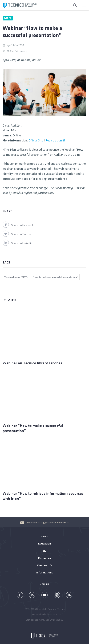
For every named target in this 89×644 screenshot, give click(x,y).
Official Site (35, 140)
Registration (54, 140)
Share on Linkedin (17, 243)
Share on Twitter (17, 234)
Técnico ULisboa (20, 5)
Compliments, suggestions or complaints (44, 522)
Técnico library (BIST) (16, 277)
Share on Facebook (18, 225)
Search (75, 6)
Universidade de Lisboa (44, 614)
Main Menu (84, 6)
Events (8, 18)
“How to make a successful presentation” (55, 277)
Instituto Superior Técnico (52, 609)
